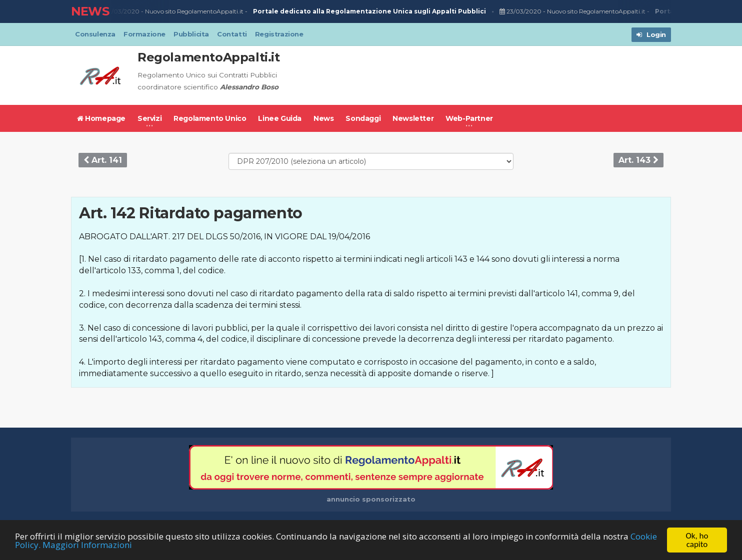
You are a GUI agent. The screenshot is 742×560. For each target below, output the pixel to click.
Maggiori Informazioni (87, 545)
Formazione (144, 34)
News (323, 118)
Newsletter (413, 118)
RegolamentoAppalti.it (209, 57)
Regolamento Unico (210, 118)
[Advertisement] (489, 75)
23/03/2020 (120, 11)
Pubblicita (191, 34)
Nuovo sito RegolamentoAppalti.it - (317, 12)
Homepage (101, 118)
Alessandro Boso (249, 87)
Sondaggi (363, 118)
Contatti (232, 34)
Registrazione (279, 34)
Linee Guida (280, 118)
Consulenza (95, 34)
